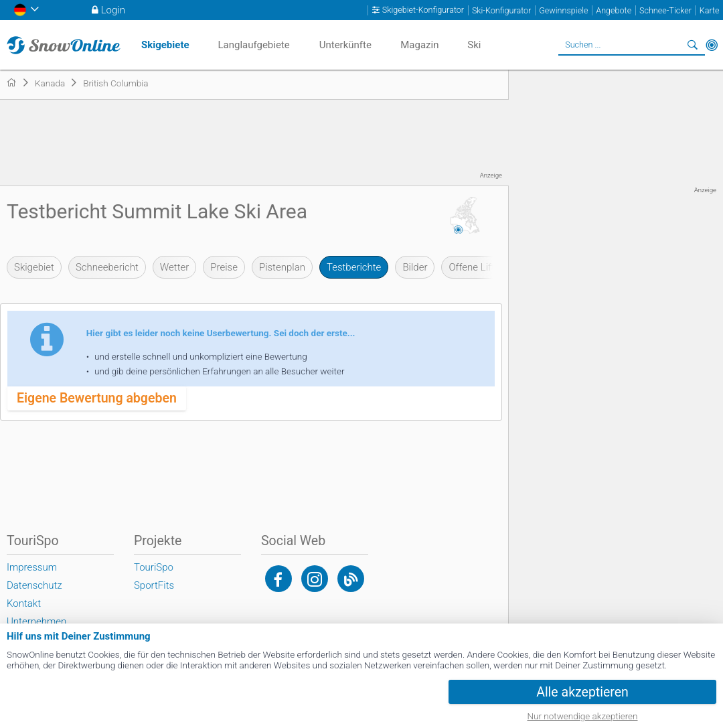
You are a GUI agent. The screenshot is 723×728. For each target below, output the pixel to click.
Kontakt (24, 603)
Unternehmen (36, 622)
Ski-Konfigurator (501, 10)
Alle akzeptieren (582, 692)
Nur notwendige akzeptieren (583, 716)
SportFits (154, 585)
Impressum (32, 567)
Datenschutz (34, 585)
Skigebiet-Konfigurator (423, 10)
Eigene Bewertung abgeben (97, 398)
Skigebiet (34, 267)
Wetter (174, 267)
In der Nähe (712, 45)
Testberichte (354, 267)
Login (113, 10)
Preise (224, 267)
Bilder (415, 267)
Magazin (419, 45)
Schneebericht (107, 267)
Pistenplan (282, 267)
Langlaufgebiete (253, 45)
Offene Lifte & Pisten (493, 267)
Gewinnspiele (563, 10)
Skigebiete (165, 45)
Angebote (614, 10)
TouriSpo (154, 567)
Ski (474, 45)
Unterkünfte (345, 45)
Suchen (693, 45)
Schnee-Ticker (665, 10)
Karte (710, 10)
